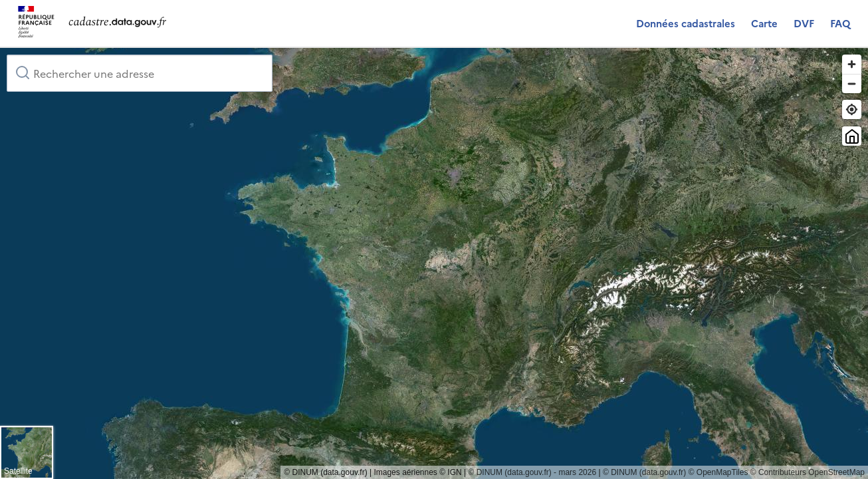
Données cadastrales (686, 23)
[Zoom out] (852, 83)
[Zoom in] (852, 64)
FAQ (840, 23)
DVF (804, 23)
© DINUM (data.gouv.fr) (644, 472)
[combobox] (140, 73)
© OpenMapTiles (718, 472)
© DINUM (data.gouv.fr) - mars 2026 (532, 472)
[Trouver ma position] (852, 109)
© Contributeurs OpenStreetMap (808, 472)
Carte (764, 23)
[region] (434, 263)
